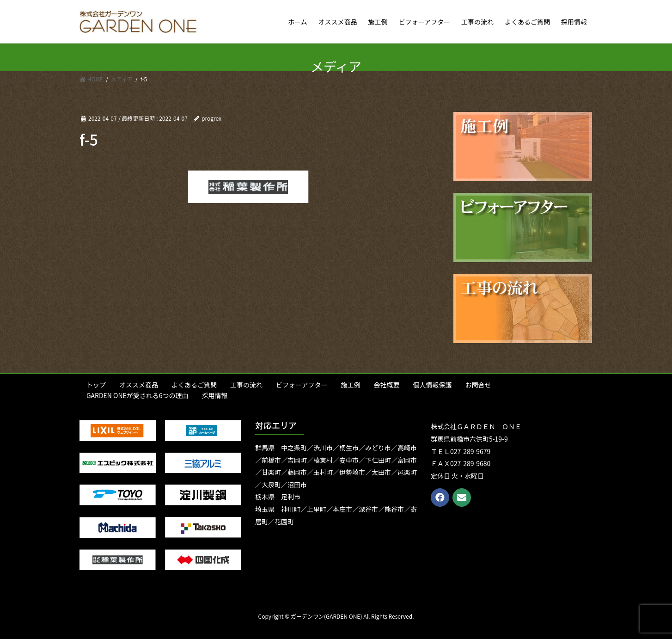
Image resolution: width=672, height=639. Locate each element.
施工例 (350, 385)
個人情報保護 (432, 385)
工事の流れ (246, 385)
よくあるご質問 (194, 385)
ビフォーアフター (302, 385)
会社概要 (386, 385)
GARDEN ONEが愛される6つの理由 (137, 395)
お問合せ (478, 385)
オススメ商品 (139, 385)
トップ (96, 385)
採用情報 (215, 395)
